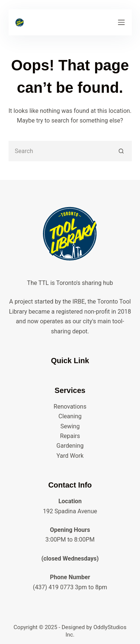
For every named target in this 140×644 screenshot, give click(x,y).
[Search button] (122, 151)
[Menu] (121, 22)
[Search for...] (60, 151)
